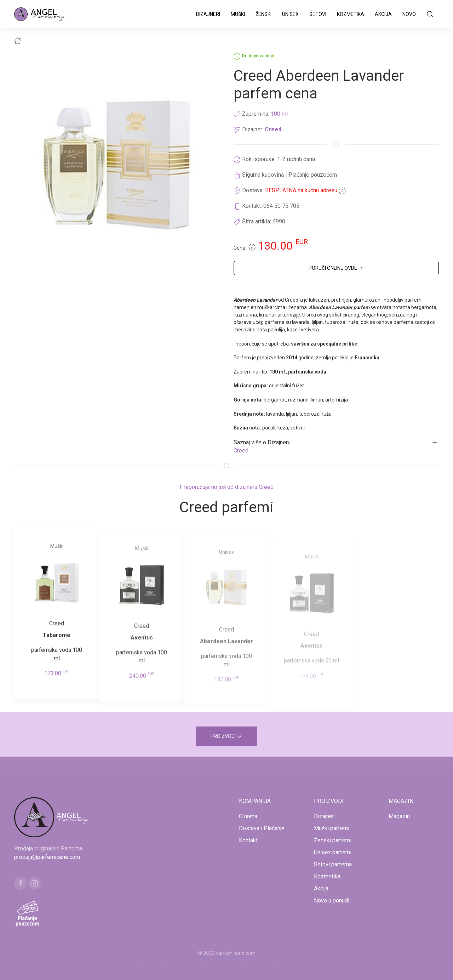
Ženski (263, 14)
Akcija (383, 14)
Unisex (290, 14)
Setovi (318, 14)
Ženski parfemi (333, 840)
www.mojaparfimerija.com (164, 962)
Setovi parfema (333, 864)
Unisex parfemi (333, 852)
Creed (273, 129)
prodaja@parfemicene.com (47, 857)
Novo (409, 14)
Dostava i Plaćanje (262, 828)
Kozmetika (351, 14)
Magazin (399, 816)
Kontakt (248, 840)
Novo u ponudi (332, 901)
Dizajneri (208, 14)
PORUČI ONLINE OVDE (336, 268)
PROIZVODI (227, 736)
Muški (238, 14)
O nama (248, 816)
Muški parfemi (332, 828)
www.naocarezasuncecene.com (283, 962)
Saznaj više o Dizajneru (262, 442)
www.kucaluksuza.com (220, 962)
